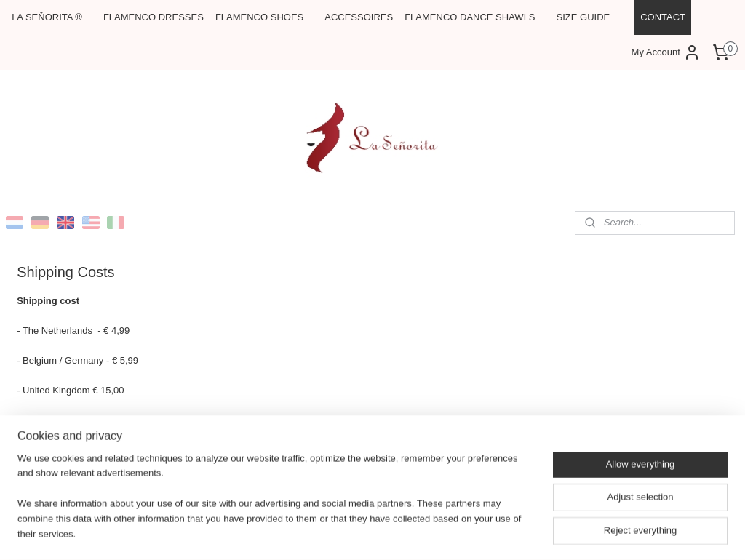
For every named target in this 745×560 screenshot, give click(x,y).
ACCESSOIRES (359, 17)
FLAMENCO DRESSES (154, 17)
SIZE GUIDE (583, 17)
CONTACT (663, 17)
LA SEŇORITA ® (47, 17)
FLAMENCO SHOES (259, 17)
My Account (666, 52)
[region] (276, 506)
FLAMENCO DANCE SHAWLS (470, 17)
